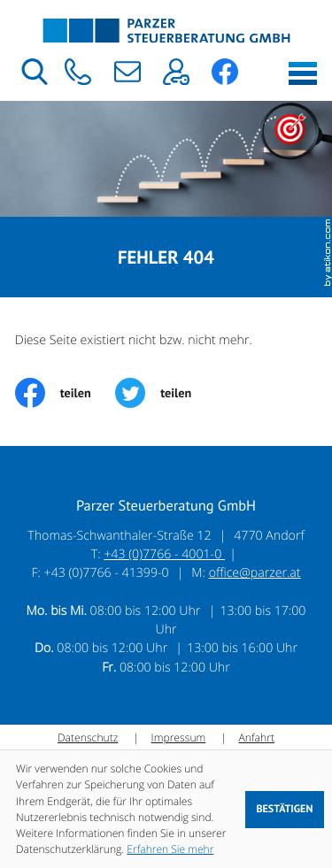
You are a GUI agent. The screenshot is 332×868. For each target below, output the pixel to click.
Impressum (179, 737)
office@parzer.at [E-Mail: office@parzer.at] (255, 573)
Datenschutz (88, 737)
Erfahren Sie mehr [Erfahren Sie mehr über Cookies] (170, 849)
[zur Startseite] (166, 31)
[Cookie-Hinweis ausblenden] (285, 810)
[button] (78, 72)
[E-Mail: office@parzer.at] (127, 72)
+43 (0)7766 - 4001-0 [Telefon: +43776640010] (164, 554)
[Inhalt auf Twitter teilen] (166, 393)
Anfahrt (256, 737)
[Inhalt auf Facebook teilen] (66, 393)
